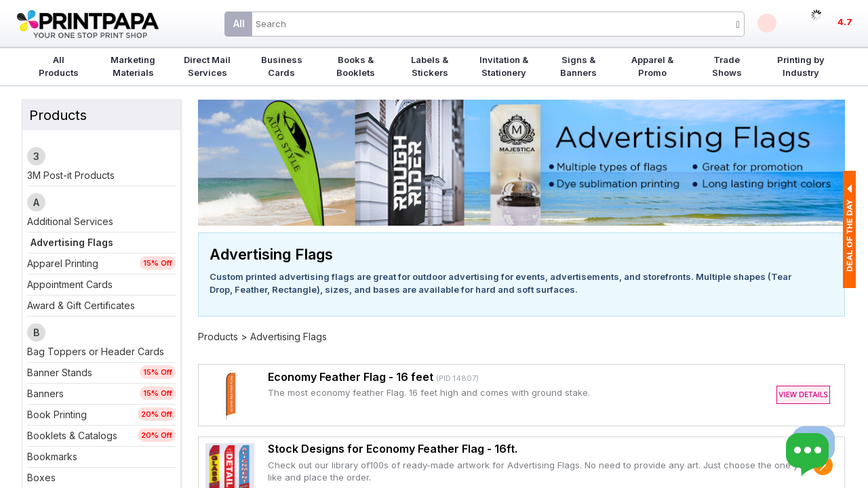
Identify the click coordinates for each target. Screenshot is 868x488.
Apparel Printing (63, 263)
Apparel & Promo (652, 66)
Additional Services (70, 221)
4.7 (845, 22)
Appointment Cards (70, 284)
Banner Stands (60, 372)
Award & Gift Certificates (81, 305)
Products (218, 337)
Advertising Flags (72, 242)
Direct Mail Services (207, 66)
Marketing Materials (133, 66)
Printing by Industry (801, 66)
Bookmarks (52, 456)
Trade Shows (727, 66)
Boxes (41, 477)
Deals (767, 23)
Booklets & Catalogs (72, 435)
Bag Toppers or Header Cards (96, 351)
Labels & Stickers (430, 66)
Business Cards (282, 66)
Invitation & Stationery (504, 66)
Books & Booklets (356, 66)
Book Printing (57, 414)
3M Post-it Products (71, 175)
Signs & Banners (578, 66)
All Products (59, 66)
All (239, 23)
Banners (45, 393)
